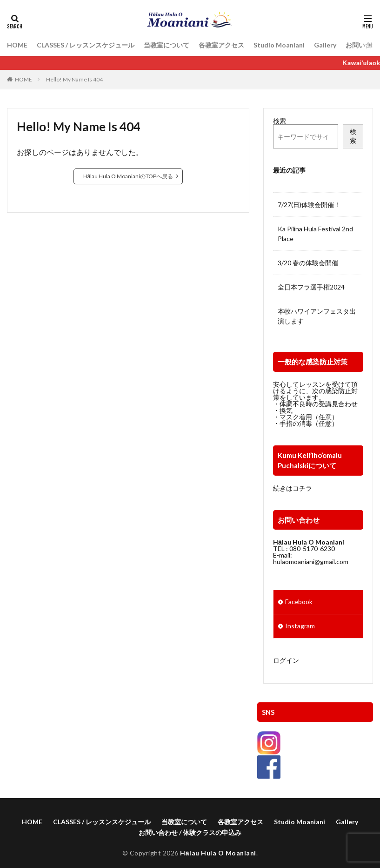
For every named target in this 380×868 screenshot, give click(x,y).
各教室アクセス (221, 45)
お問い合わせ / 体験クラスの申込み (190, 834)
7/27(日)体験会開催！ (309, 205)
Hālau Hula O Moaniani (218, 854)
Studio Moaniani (279, 45)
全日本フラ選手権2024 (311, 287)
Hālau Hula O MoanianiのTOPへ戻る (128, 176)
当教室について (167, 45)
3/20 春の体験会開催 (308, 263)
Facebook (299, 602)
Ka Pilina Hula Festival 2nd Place (315, 234)
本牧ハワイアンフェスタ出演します (317, 316)
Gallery (325, 45)
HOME (17, 45)
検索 (280, 121)
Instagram (300, 626)
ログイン (286, 660)
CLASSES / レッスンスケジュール (86, 45)
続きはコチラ (293, 488)
